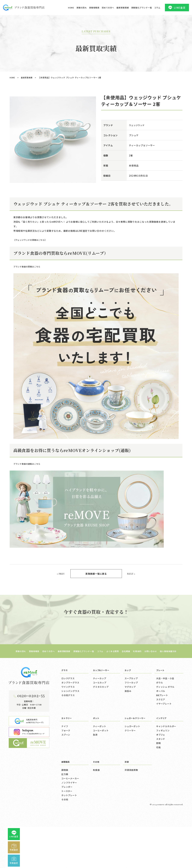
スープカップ (131, 712)
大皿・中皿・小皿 (165, 712)
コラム (157, 8)
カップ (128, 704)
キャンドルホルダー (166, 760)
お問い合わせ (157, 685)
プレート (161, 704)
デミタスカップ (101, 720)
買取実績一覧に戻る (96, 573)
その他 (65, 833)
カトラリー (67, 751)
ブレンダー (67, 820)
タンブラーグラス (70, 716)
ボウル (159, 716)
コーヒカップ (100, 716)
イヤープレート (164, 737)
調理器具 (66, 795)
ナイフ (65, 760)
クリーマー (130, 764)
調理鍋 (65, 803)
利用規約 (142, 685)
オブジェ (161, 768)
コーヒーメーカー (70, 812)
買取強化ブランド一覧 (142, 8)
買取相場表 (94, 8)
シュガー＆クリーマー (136, 751)
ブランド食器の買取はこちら (29, 266)
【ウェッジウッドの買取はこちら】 (32, 240)
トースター (67, 824)
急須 (95, 768)
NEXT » (130, 573)
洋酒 (127, 795)
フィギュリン (163, 764)
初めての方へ (108, 8)
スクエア (161, 733)
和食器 (96, 803)
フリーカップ (131, 716)
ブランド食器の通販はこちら (29, 463)
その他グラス (68, 729)
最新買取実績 (123, 8)
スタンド (161, 772)
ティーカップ (100, 712)
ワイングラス (68, 720)
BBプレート (162, 729)
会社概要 (129, 685)
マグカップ (130, 720)
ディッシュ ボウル (165, 720)
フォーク (66, 764)
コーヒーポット (101, 764)
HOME (71, 8)
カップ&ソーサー (102, 704)
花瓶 (158, 781)
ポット (97, 751)
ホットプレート (69, 829)
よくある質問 (114, 685)
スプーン (66, 768)
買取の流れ (82, 8)
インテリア (162, 751)
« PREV (61, 573)
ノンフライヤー (69, 816)
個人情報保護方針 (176, 685)
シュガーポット (132, 760)
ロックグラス (68, 712)
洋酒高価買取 (131, 803)
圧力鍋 (65, 808)
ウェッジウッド (137, 125)
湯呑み (128, 724)
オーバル (161, 724)
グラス (65, 704)
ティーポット (100, 760)
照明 (158, 777)
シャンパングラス (70, 724)
